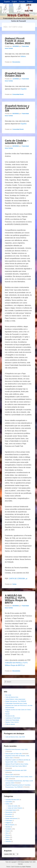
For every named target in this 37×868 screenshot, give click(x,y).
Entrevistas (9, 816)
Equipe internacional (11, 818)
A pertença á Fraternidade (13, 718)
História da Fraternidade (12, 720)
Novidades (8, 829)
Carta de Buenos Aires (12, 697)
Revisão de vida (10, 716)
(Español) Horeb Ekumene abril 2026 (16, 770)
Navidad (8, 827)
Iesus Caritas (18, 15)
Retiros (7, 837)
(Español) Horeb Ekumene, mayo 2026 (16, 749)
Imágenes (8, 823)
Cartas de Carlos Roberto (15, 808)
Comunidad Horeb (18, 94)
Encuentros (9, 814)
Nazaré (7, 714)
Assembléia (9, 802)
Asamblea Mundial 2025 (12, 800)
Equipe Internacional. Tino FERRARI (16, 701)
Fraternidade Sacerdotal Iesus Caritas (16, 703)
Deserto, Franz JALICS (12, 722)
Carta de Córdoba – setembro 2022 (17, 142)
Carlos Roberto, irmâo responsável (15, 699)
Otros (7, 833)
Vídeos (7, 839)
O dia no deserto (10, 724)
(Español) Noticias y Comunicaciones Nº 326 (17, 108)
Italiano (23, 56)
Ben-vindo (8, 695)
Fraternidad (9, 821)
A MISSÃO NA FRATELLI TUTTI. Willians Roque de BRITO (16, 599)
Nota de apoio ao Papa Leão (14, 754)
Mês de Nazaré (10, 825)
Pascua (8, 835)
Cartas (14, 584)
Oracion (8, 831)
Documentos (16, 62)
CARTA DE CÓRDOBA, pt (18, 579)
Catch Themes (26, 867)
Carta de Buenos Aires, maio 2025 (15, 737)
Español (24, 89)
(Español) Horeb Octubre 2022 (15, 75)
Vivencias (8, 841)
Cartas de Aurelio (12, 806)
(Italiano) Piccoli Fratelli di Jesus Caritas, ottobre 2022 (18, 41)
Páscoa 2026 (9, 775)
